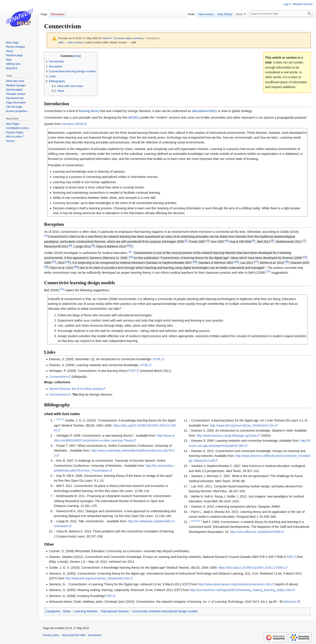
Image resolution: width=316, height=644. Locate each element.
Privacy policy (51, 635)
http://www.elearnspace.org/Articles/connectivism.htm (234, 584)
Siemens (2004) (73, 124)
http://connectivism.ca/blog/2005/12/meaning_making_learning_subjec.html (241, 590)
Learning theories (86, 611)
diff (61, 42)
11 (131, 257)
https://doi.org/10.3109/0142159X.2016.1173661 (251, 568)
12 (305, 257)
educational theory (204, 111)
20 (76, 267)
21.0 (194, 521)
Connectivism (58, 377)
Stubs (67, 611)
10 (129, 245)
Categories (53, 611)
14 (67, 262)
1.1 (63, 419)
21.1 (200, 521)
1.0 (58, 419)
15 (195, 262)
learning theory (89, 111)
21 (268, 271)
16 (236, 262)
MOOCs (134, 118)
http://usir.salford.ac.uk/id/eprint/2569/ (256, 532)
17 (256, 262)
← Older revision (74, 42)
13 (54, 262)
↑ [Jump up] (55, 436)
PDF (133, 371)
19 (46, 267)
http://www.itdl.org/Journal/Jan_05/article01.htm (242, 425)
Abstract (290, 602)
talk (129, 38)
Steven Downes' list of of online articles (75, 389)
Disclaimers (95, 635)
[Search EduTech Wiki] (281, 14)
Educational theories (115, 611)
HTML (157, 359)
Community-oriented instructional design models (165, 611)
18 (287, 262)
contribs (137, 38)
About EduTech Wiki (73, 635)
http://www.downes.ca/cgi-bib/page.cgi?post (226, 436)
